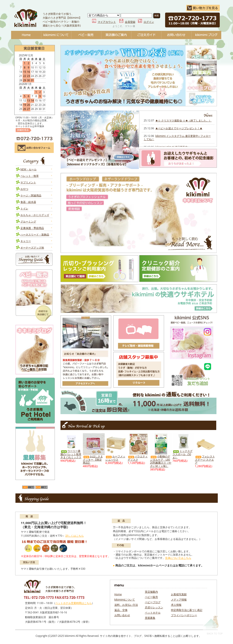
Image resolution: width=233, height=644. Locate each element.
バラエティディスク (138, 458)
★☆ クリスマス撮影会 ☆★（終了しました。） (183, 120)
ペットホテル (153, 613)
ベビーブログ (206, 35)
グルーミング (28, 222)
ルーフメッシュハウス (115, 458)
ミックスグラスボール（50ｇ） (183, 454)
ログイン (149, 22)
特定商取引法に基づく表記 (187, 610)
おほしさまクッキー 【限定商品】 (93, 460)
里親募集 (150, 618)
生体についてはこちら (178, 558)
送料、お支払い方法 (126, 605)
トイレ (24, 208)
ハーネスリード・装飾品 (35, 235)
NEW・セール (29, 169)
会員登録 (130, 22)
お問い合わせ (176, 35)
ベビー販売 (86, 35)
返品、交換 (121, 610)
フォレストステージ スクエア (205, 460)
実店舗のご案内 (116, 35)
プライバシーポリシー (184, 615)
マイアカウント (107, 22)
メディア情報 (179, 600)
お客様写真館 (179, 594)
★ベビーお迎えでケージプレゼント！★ (179, 128)
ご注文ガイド (146, 35)
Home (26, 35)
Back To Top (213, 625)
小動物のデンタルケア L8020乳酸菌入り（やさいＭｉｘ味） (161, 461)
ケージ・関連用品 (31, 195)
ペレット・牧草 (30, 176)
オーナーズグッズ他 (32, 248)
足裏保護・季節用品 (32, 228)
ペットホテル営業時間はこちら (74, 603)
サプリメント (28, 182)
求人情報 (176, 605)
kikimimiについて (56, 35)
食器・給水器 (28, 202)
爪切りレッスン (154, 607)
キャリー (26, 241)
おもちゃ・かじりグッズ (35, 215)
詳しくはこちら (75, 536)
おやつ (24, 189)
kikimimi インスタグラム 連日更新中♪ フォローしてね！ (177, 138)
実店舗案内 (151, 592)
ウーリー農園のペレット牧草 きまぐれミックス (71, 454)
